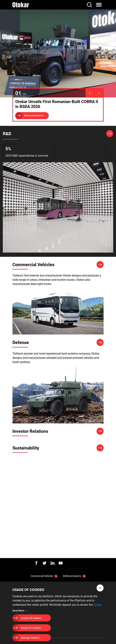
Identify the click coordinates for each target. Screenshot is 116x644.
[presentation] (90, 93)
